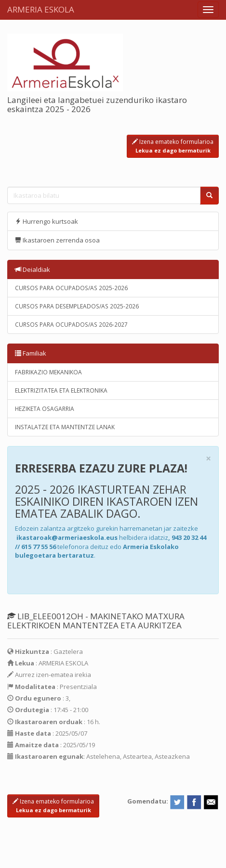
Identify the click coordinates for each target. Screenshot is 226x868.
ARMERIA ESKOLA (41, 9)
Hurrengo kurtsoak (47, 221)
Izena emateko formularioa (173, 146)
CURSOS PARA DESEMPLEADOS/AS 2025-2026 (77, 306)
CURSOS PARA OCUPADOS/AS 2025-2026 (71, 288)
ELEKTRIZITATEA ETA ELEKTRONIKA (61, 390)
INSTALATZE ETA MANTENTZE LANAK (65, 427)
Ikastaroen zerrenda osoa (57, 240)
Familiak (31, 353)
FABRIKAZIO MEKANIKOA (48, 372)
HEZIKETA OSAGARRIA (45, 409)
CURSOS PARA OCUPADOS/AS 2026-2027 (71, 325)
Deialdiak (33, 269)
